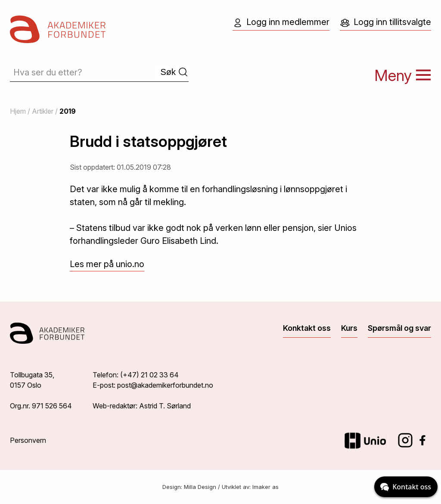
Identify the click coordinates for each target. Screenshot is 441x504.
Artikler (43, 111)
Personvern (28, 440)
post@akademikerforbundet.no (165, 385)
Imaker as (266, 487)
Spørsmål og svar (399, 328)
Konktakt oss (307, 328)
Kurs (349, 328)
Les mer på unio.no (107, 264)
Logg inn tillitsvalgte (385, 22)
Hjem (18, 111)
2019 (68, 111)
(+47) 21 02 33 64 (149, 375)
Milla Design (200, 487)
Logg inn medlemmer (281, 22)
